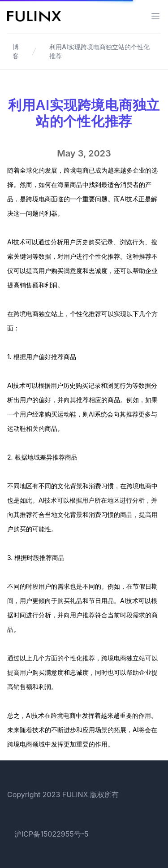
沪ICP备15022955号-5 (52, 834)
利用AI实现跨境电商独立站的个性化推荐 (99, 51)
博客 (16, 51)
